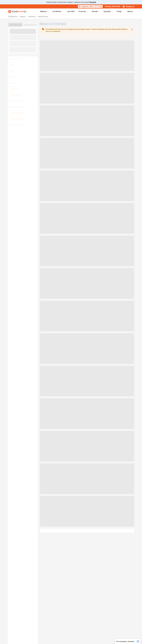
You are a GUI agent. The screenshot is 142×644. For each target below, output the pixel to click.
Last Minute (32, 17)
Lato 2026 (71, 11)
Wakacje (23, 17)
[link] (58, 11)
